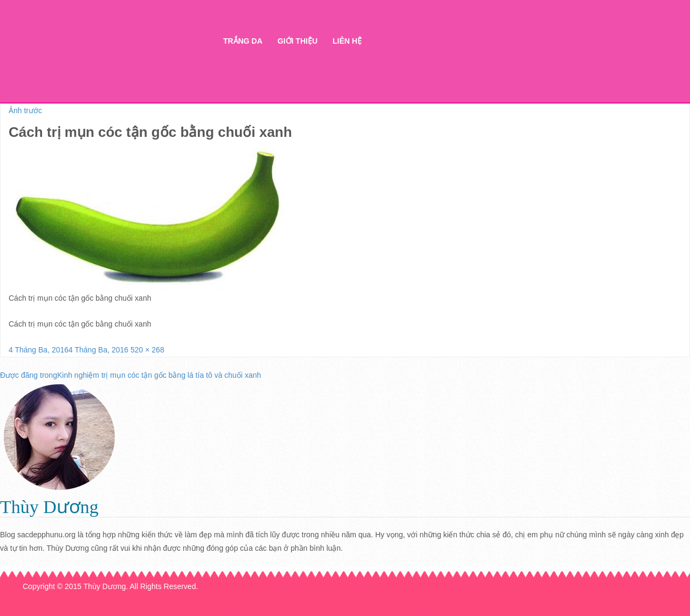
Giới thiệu (298, 41)
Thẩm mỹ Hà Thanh (118, 60)
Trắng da (243, 41)
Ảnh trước (25, 110)
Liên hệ (347, 41)
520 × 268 (147, 350)
